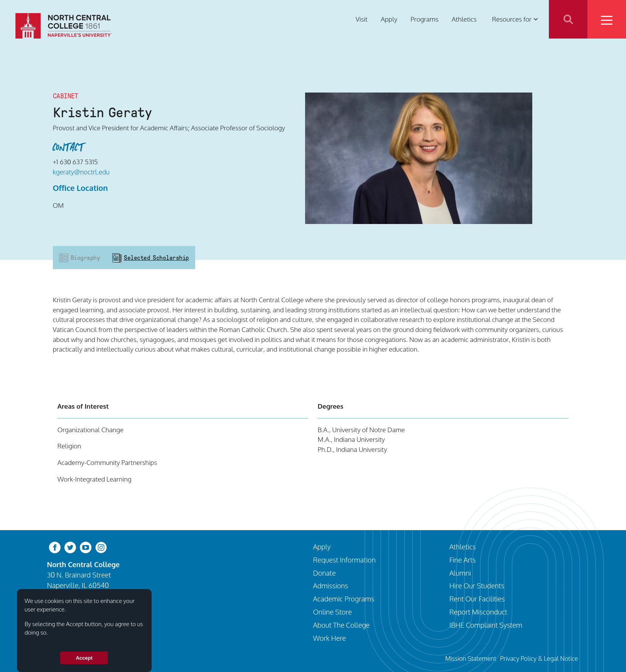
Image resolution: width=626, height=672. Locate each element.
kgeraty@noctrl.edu (81, 172)
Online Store (333, 612)
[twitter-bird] (70, 547)
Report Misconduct (478, 612)
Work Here (330, 638)
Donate (325, 573)
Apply (389, 19)
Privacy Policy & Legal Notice (539, 658)
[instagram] (101, 547)
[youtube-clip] (86, 547)
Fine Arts (463, 560)
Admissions (331, 585)
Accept (84, 658)
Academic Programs (344, 599)
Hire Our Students (477, 585)
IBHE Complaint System (486, 625)
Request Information (344, 560)
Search (568, 19)
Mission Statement (471, 658)
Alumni (460, 573)
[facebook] (55, 547)
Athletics (464, 19)
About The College (342, 625)
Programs (424, 19)
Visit (362, 19)
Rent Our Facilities (477, 599)
